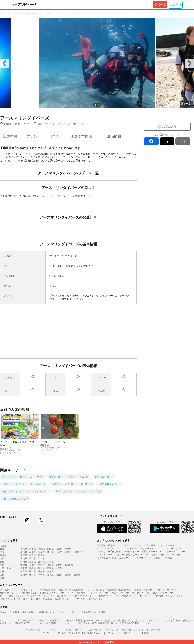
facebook (151, 141)
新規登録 (160, 5)
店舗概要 (10, 136)
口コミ (54, 136)
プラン (32, 136)
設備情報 (114, 136)
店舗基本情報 (81, 136)
